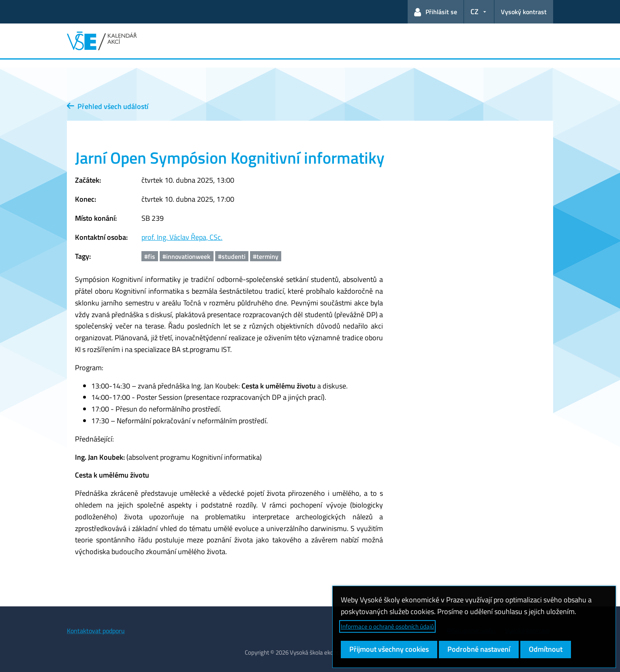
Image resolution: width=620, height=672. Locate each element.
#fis (150, 256)
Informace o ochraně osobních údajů (387, 626)
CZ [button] (475, 12)
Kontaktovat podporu (96, 631)
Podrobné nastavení (479, 649)
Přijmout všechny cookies (389, 649)
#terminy (266, 256)
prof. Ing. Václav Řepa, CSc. (182, 237)
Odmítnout (546, 649)
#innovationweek (186, 256)
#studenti (232, 256)
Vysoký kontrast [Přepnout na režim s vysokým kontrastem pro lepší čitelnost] (524, 12)
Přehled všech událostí (108, 106)
